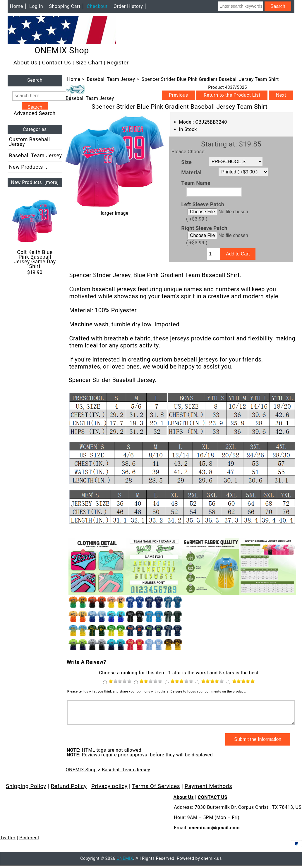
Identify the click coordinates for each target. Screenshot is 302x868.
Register (118, 63)
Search (35, 80)
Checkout (97, 6)
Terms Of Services (156, 791)
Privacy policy (109, 791)
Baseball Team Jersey (111, 79)
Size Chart (89, 63)
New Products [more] (35, 182)
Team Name (196, 183)
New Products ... (29, 167)
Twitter (8, 842)
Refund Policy (69, 791)
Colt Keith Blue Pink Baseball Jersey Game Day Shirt (35, 233)
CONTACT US (213, 802)
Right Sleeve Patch (204, 228)
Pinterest (29, 842)
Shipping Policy (26, 791)
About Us (25, 63)
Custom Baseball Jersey (30, 142)
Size (187, 162)
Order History (128, 6)
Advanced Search (35, 113)
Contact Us (57, 63)
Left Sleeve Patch (203, 204)
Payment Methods (209, 791)
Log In (36, 6)
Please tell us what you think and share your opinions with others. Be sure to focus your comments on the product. (157, 691)
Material (192, 173)
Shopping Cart (65, 6)
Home (17, 6)
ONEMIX (125, 863)
